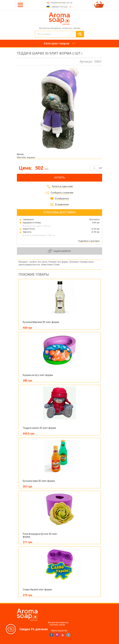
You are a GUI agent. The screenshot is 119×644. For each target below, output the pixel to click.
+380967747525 (59, 7)
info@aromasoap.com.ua (61, 3)
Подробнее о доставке (89, 241)
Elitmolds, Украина (26, 157)
